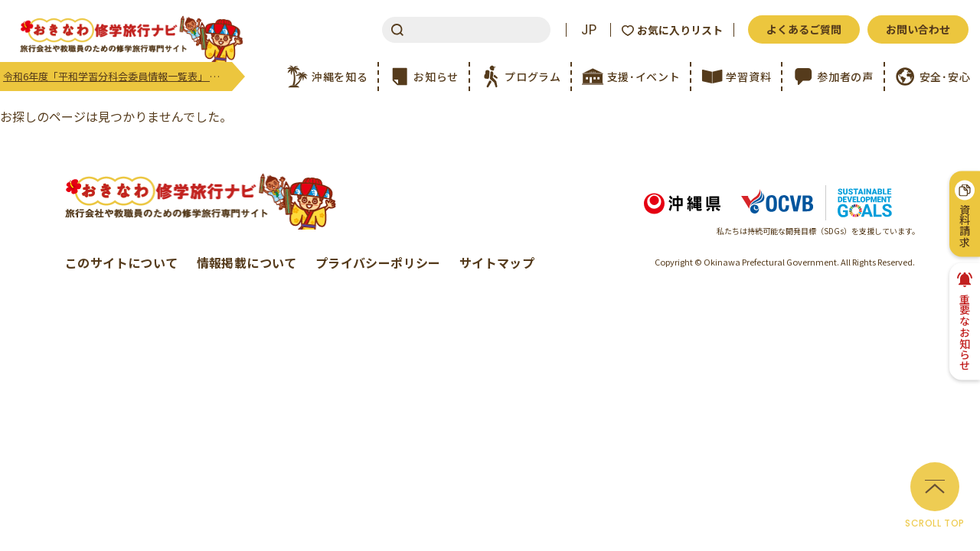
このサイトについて (122, 262)
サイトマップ (497, 262)
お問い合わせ (918, 29)
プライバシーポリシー (378, 262)
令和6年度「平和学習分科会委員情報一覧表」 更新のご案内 (118, 76)
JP (589, 30)
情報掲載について (247, 262)
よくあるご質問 (804, 29)
